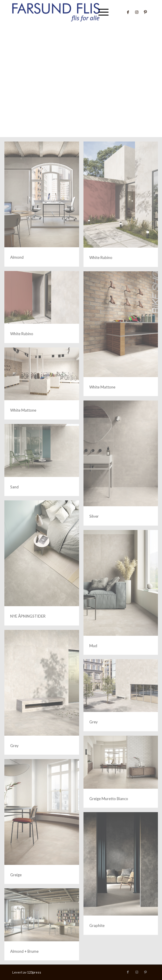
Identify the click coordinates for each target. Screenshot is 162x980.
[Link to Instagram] (137, 12)
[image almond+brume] (44, 927)
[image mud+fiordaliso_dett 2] (44, 565)
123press (34, 972)
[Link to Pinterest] (145, 12)
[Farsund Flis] (67, 12)
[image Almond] (44, 206)
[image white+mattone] (44, 386)
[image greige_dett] (44, 824)
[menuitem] (101, 12)
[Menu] (101, 12)
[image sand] (44, 462)
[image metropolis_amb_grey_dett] (44, 694)
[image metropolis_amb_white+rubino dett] (44, 309)
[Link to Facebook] (128, 12)
